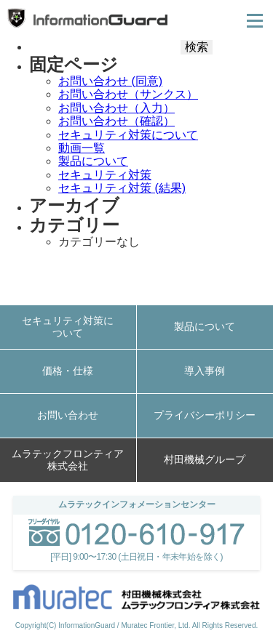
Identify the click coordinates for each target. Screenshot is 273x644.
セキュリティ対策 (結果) (122, 188)
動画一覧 (82, 148)
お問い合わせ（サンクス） (128, 94)
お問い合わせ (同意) (110, 81)
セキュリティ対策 (105, 175)
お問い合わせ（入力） (116, 108)
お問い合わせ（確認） (116, 121)
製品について (93, 161)
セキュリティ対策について (128, 135)
